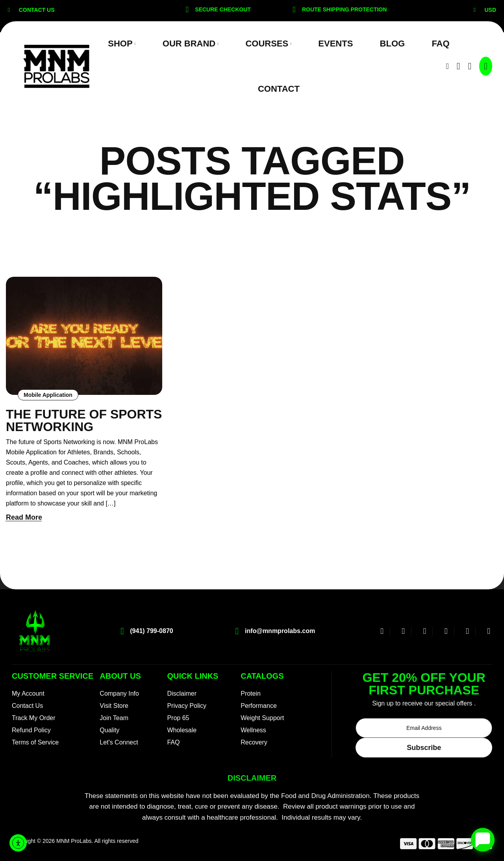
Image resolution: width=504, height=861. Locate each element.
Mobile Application (48, 395)
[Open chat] (483, 840)
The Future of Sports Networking (84, 420)
